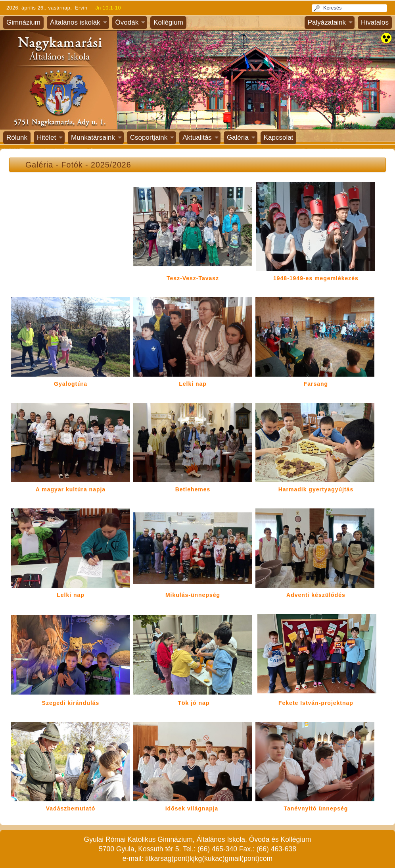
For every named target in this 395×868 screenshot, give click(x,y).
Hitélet (46, 138)
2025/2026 (111, 165)
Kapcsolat (279, 138)
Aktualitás (197, 138)
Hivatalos (375, 22)
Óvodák (127, 22)
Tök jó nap (194, 703)
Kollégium (168, 22)
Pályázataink (327, 22)
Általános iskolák (75, 22)
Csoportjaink (149, 138)
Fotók (72, 165)
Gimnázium (23, 22)
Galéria (238, 138)
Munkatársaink (93, 138)
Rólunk (17, 138)
